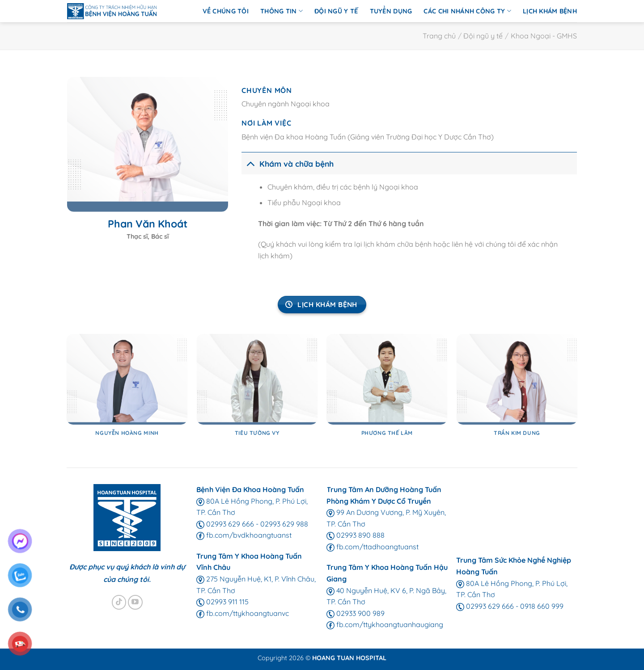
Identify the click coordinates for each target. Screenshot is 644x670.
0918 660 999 (542, 606)
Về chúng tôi (226, 11)
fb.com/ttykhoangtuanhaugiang (385, 624)
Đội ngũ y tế (336, 11)
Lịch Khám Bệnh (550, 11)
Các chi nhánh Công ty (467, 11)
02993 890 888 (356, 535)
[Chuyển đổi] (250, 163)
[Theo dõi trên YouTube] (135, 602)
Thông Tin (282, 11)
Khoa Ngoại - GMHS (544, 36)
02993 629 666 (225, 524)
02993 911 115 (222, 602)
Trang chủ (439, 36)
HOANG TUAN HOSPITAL (349, 658)
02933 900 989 (356, 613)
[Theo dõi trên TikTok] (119, 602)
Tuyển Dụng (391, 11)
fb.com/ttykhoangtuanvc (243, 613)
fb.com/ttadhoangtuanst (373, 547)
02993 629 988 (284, 524)
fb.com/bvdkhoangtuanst (244, 535)
